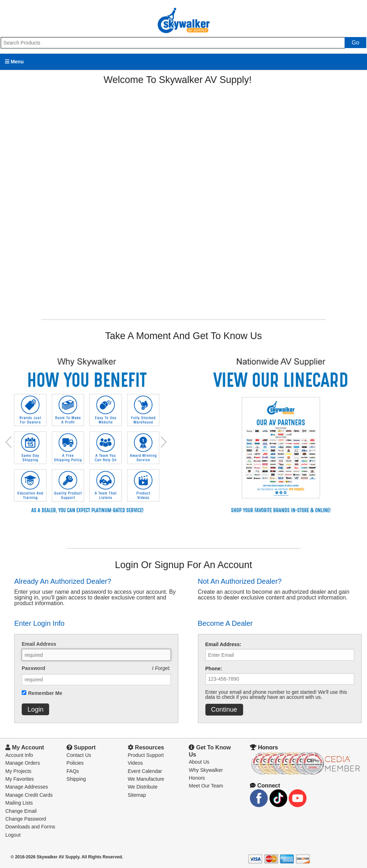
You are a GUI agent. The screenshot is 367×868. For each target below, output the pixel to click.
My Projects (18, 771)
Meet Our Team (206, 786)
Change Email (21, 811)
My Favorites (20, 779)
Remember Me (45, 693)
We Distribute (143, 787)
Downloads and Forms (30, 827)
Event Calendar (145, 771)
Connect (265, 786)
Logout (13, 835)
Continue (224, 709)
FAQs (73, 771)
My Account (25, 747)
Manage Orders (23, 763)
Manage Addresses (27, 787)
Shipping (76, 779)
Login (35, 709)
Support (81, 747)
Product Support (146, 755)
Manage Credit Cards (29, 795)
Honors (197, 778)
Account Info (19, 755)
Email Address (39, 644)
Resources (146, 747)
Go (355, 43)
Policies (75, 763)
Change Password (26, 819)
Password (33, 668)
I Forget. (161, 668)
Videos (135, 763)
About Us (199, 762)
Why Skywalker (206, 770)
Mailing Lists (19, 803)
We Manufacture (146, 779)
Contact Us (79, 755)
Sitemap (137, 795)
